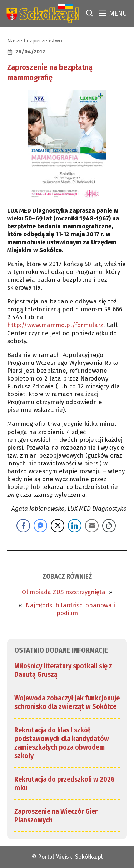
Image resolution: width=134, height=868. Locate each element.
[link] (41, 13)
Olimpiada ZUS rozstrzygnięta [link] (64, 592)
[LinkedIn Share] (75, 526)
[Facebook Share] (23, 526)
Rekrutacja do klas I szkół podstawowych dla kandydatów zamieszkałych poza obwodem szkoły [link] (62, 743)
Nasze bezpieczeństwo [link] (35, 41)
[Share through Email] (92, 526)
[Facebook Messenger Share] (40, 526)
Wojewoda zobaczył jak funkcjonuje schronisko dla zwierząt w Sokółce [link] (67, 702)
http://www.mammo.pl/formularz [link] (55, 325)
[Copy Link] (109, 526)
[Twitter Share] (58, 526)
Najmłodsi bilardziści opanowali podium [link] (71, 609)
